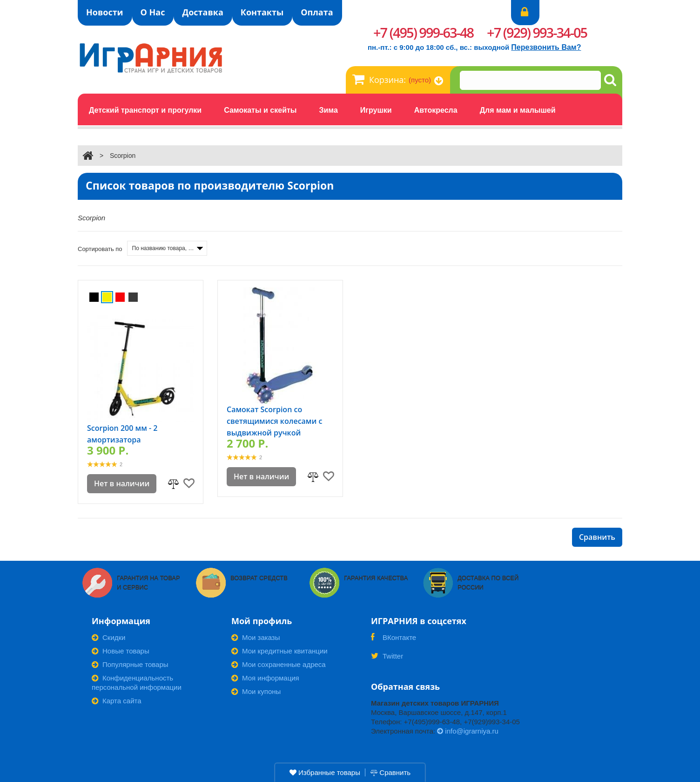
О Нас (153, 12)
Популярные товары (130, 664)
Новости (105, 12)
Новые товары (121, 651)
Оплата (317, 12)
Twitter (387, 659)
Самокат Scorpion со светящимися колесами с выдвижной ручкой (274, 421)
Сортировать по (100, 249)
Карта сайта (117, 701)
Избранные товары (325, 772)
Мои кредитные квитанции (279, 651)
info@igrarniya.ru (468, 731)
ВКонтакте (394, 640)
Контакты (262, 12)
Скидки (108, 637)
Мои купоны (256, 691)
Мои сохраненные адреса (279, 664)
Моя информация (265, 678)
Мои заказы (256, 637)
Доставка (202, 12)
